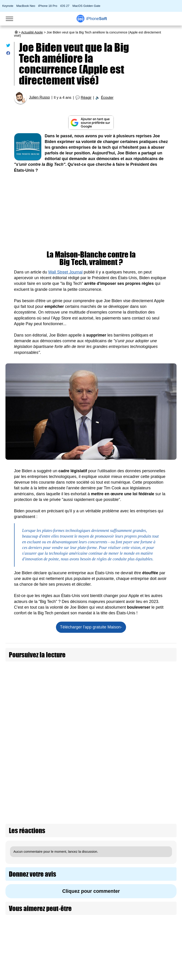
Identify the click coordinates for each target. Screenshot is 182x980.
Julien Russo (40, 97)
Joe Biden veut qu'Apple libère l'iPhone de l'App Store (74, 668)
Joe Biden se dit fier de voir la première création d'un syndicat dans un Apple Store (98, 690)
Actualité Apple (32, 32)
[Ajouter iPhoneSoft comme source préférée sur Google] (91, 123)
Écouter (107, 98)
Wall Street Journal (65, 272)
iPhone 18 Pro (48, 6)
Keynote (8, 6)
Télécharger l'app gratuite (91, 627)
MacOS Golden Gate (86, 6)
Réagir (86, 98)
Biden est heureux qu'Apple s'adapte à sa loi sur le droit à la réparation (88, 713)
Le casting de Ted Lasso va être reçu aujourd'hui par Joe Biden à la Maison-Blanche (99, 782)
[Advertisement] (91, 212)
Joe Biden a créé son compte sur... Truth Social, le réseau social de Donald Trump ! (99, 759)
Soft (97, 19)
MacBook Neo (26, 6)
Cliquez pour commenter (91, 872)
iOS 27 (65, 6)
